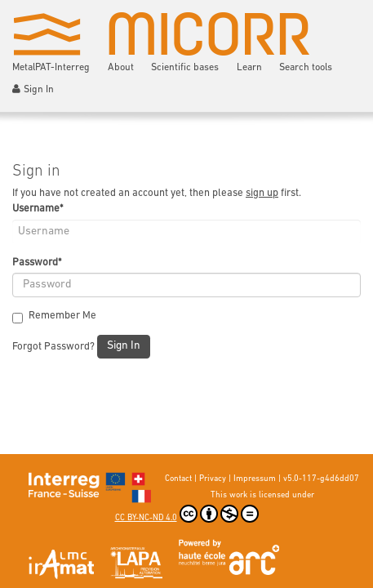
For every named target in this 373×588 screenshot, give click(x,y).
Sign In (33, 89)
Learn (249, 68)
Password (37, 263)
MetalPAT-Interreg (51, 68)
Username (38, 209)
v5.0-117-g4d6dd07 (321, 479)
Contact (178, 479)
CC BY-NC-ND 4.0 (187, 514)
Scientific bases (185, 68)
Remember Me (54, 316)
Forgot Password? (53, 347)
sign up (262, 193)
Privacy (213, 479)
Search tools (306, 68)
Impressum (255, 479)
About (121, 68)
